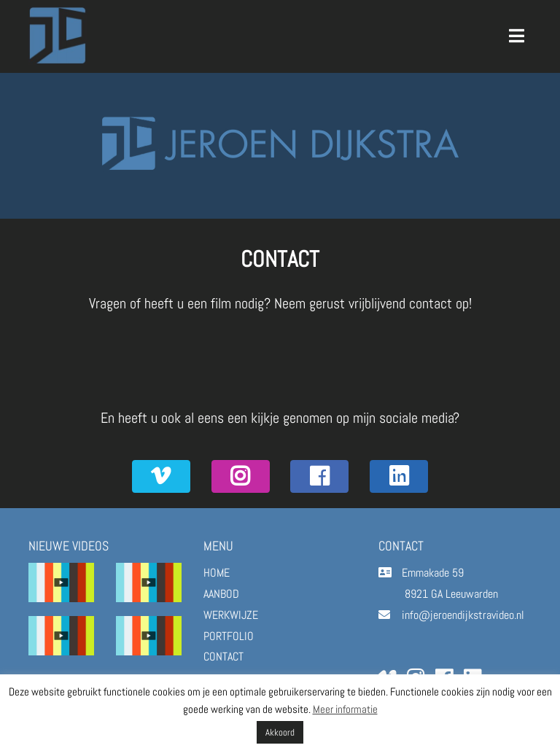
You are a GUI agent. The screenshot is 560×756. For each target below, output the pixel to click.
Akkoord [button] (280, 732)
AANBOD (221, 594)
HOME (217, 573)
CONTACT (223, 656)
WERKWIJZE (231, 615)
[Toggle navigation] (517, 36)
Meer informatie (345, 709)
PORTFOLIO (229, 636)
